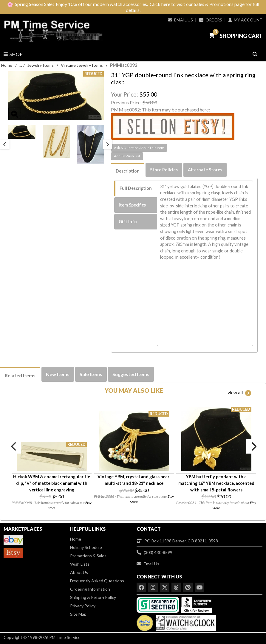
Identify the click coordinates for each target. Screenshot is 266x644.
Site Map (78, 614)
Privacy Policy (83, 606)
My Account (245, 20)
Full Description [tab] (136, 188)
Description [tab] (128, 171)
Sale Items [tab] (91, 374)
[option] (22, 132)
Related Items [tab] (20, 375)
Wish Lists (80, 564)
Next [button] (107, 144)
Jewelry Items (41, 65)
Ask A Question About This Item (139, 148)
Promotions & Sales (88, 556)
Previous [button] (5, 144)
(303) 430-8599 (154, 552)
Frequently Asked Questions (97, 581)
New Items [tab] (58, 374)
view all (239, 393)
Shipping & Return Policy (93, 597)
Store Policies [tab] (164, 170)
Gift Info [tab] (128, 222)
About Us (79, 572)
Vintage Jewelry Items (82, 65)
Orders (211, 20)
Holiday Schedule (86, 547)
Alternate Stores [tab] (205, 170)
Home (7, 65)
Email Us (181, 20)
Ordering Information (90, 589)
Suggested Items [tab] (131, 374)
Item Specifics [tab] (132, 205)
